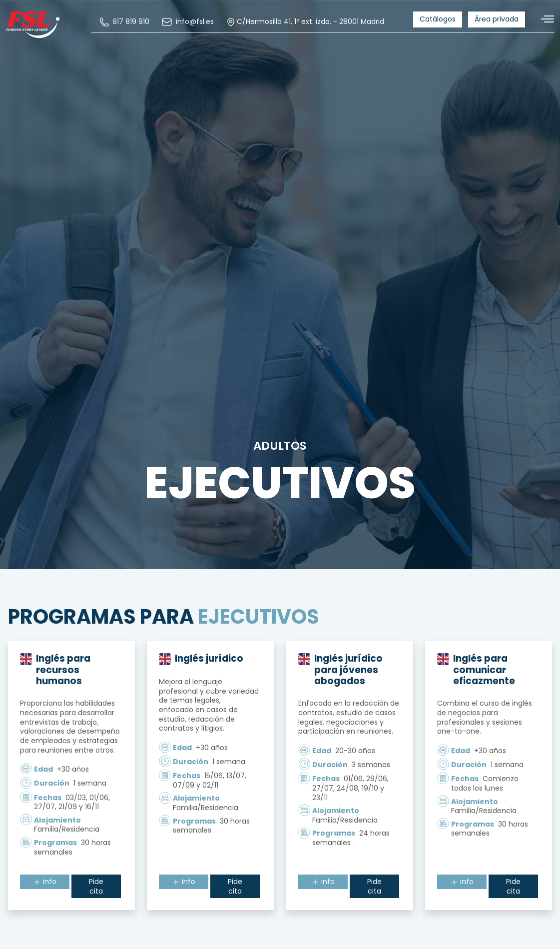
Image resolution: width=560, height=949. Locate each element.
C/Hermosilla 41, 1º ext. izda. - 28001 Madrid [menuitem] (306, 22)
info (45, 883)
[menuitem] (126, 22)
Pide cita (96, 887)
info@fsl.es (189, 22)
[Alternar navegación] (544, 19)
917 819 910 (126, 22)
